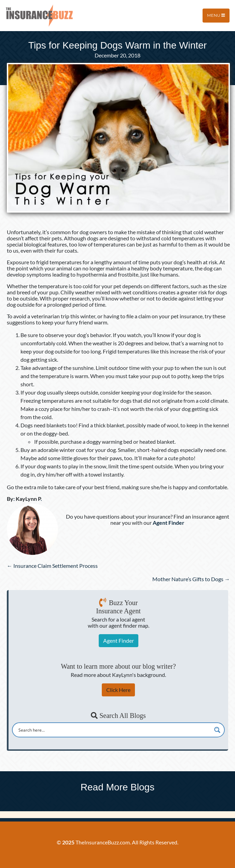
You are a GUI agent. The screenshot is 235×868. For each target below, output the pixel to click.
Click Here (118, 690)
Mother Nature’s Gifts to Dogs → (191, 579)
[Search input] (114, 730)
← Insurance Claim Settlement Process (52, 566)
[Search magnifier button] (217, 730)
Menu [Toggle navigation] (216, 15)
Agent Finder (119, 640)
